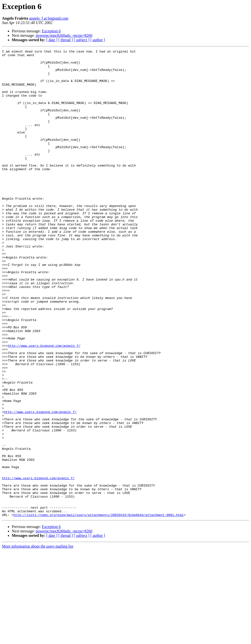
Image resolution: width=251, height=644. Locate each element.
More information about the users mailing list (38, 640)
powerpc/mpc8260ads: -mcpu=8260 (64, 35)
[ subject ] (82, 40)
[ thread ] (66, 40)
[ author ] (98, 40)
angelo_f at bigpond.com (49, 18)
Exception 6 (51, 31)
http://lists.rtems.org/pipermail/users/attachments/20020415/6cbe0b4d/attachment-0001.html (99, 608)
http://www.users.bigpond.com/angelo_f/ (44, 405)
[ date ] (52, 40)
